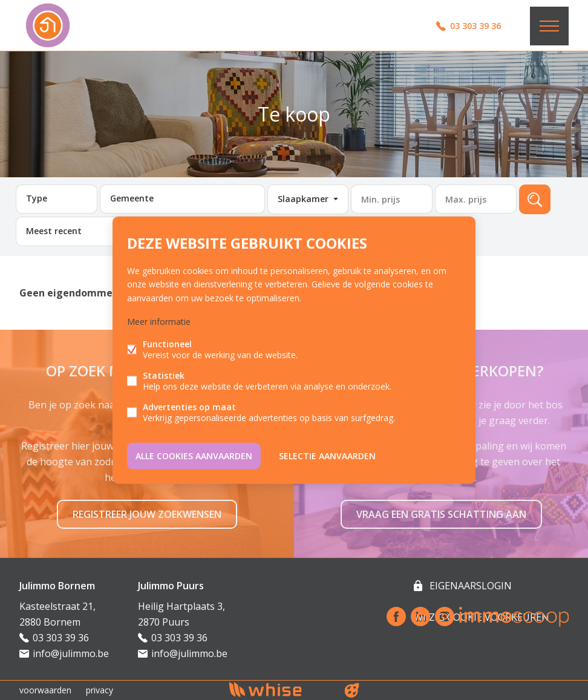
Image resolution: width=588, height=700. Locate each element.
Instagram (445, 617)
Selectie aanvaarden (327, 455)
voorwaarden (45, 690)
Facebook (396, 617)
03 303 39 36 (475, 26)
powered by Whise (280, 689)
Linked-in (420, 617)
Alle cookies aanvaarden (194, 455)
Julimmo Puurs (171, 586)
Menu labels (549, 26)
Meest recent (54, 231)
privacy (100, 690)
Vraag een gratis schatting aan (441, 514)
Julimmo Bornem (57, 586)
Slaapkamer (303, 199)
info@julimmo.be (71, 653)
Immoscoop (514, 617)
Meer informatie (159, 321)
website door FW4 (352, 690)
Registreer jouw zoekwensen (147, 514)
